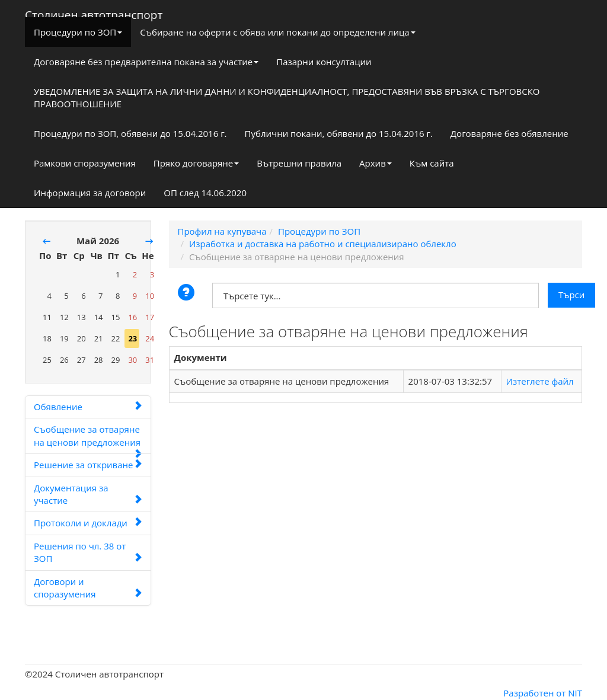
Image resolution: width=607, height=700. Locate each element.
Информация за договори (90, 193)
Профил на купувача (222, 231)
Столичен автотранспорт (94, 12)
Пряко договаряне (197, 163)
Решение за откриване (88, 465)
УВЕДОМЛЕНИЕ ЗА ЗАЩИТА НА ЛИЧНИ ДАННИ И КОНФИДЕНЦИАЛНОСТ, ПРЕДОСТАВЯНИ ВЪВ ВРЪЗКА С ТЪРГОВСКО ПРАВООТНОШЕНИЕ (287, 98)
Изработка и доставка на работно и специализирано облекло (323, 244)
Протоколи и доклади (88, 523)
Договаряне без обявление (509, 133)
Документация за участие (88, 494)
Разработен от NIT (543, 693)
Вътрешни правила (299, 163)
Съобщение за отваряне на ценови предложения (88, 439)
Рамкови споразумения (85, 163)
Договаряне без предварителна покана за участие (146, 62)
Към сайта (432, 163)
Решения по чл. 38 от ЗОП (88, 552)
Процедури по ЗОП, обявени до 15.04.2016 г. (130, 133)
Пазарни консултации (324, 62)
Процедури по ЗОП (78, 32)
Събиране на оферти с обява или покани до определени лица (277, 32)
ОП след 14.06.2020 (205, 193)
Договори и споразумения (88, 588)
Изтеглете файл (540, 381)
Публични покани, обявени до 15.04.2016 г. (339, 133)
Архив (376, 163)
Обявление (88, 407)
